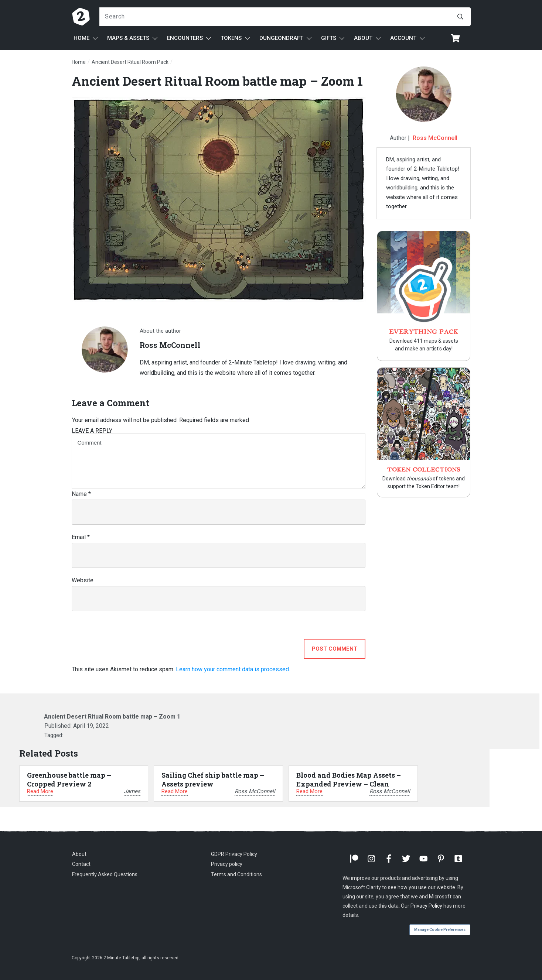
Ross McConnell (435, 138)
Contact (81, 864)
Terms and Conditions (236, 874)
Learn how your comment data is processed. (233, 669)
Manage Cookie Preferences (440, 930)
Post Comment (335, 649)
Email (81, 537)
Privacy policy (227, 864)
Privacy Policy (426, 906)
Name (81, 494)
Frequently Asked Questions (105, 874)
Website (83, 580)
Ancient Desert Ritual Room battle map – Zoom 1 (217, 81)
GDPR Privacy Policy (234, 854)
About (79, 854)
